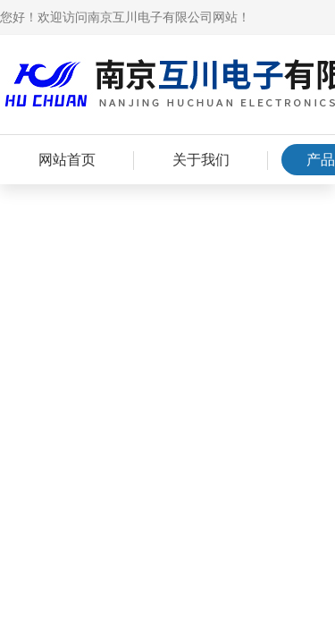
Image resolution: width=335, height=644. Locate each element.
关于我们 (201, 160)
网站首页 (67, 160)
